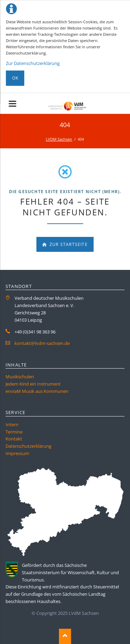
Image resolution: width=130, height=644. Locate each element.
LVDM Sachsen (59, 139)
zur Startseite (68, 244)
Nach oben (65, 636)
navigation (12, 104)
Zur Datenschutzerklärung (33, 63)
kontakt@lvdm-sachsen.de (42, 343)
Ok (15, 78)
